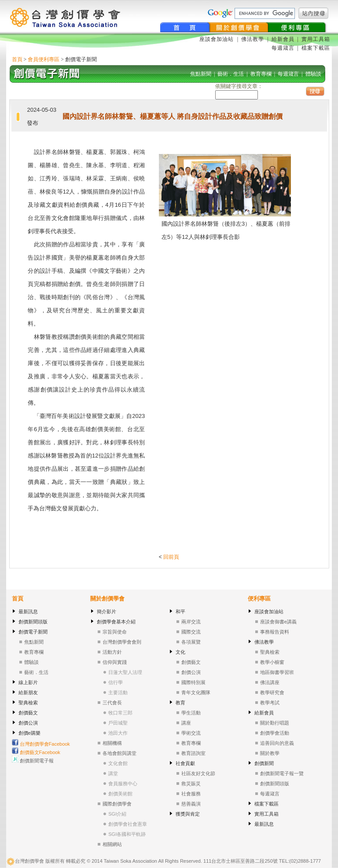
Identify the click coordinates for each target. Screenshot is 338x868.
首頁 (17, 59)
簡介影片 (107, 612)
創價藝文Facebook (36, 752)
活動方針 (112, 652)
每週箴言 (283, 48)
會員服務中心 (123, 784)
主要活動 (118, 692)
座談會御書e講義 (278, 622)
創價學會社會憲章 (128, 824)
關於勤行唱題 (275, 723)
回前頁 (171, 557)
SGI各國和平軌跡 (127, 834)
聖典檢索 (28, 703)
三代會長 (112, 703)
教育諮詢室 (193, 753)
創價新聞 (264, 763)
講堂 (113, 773)
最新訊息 (28, 612)
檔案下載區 (316, 48)
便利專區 (259, 599)
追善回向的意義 (277, 743)
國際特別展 (193, 682)
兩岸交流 (191, 622)
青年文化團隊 (196, 692)
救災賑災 (191, 784)
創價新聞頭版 (33, 622)
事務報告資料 (275, 632)
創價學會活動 (275, 733)
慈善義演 (191, 804)
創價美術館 (120, 794)
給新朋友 (28, 692)
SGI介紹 (117, 814)
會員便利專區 (44, 59)
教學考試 (270, 703)
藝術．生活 (36, 672)
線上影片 (28, 682)
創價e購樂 (29, 733)
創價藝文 (28, 713)
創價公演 (28, 723)
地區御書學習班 (277, 672)
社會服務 (191, 794)
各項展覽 (191, 642)
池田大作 (118, 733)
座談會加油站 (217, 39)
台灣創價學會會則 (122, 642)
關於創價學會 (107, 599)
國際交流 (191, 632)
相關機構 (112, 743)
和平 (180, 612)
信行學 (116, 682)
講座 (186, 723)
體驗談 (31, 662)
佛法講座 (270, 682)
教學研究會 (272, 692)
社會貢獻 (185, 763)
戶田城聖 (118, 723)
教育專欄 (34, 652)
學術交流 (191, 733)
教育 (180, 703)
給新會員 (283, 39)
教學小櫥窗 (272, 662)
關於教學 (270, 753)
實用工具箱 (316, 39)
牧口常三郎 (120, 713)
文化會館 (118, 763)
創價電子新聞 (33, 632)
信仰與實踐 (115, 662)
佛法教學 (253, 39)
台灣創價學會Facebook (41, 744)
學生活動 (191, 713)
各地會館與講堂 (119, 753)
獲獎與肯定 (188, 814)
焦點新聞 (34, 642)
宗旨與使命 (115, 632)
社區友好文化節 (198, 773)
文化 (180, 652)
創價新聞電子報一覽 (282, 773)
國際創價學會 (117, 804)
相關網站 (112, 844)
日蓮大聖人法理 (125, 672)
